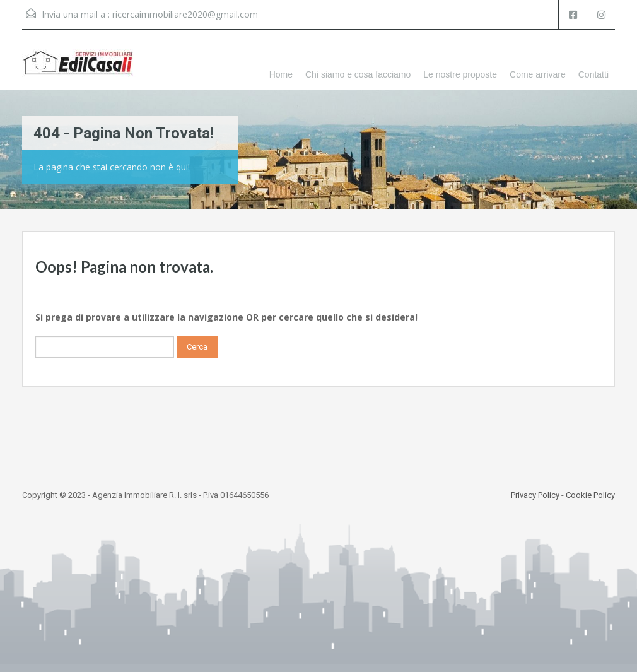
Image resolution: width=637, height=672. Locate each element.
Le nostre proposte (460, 74)
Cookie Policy (590, 495)
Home (281, 74)
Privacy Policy (535, 495)
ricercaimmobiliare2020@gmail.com (185, 14)
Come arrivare (538, 74)
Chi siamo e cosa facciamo (358, 74)
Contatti (593, 74)
